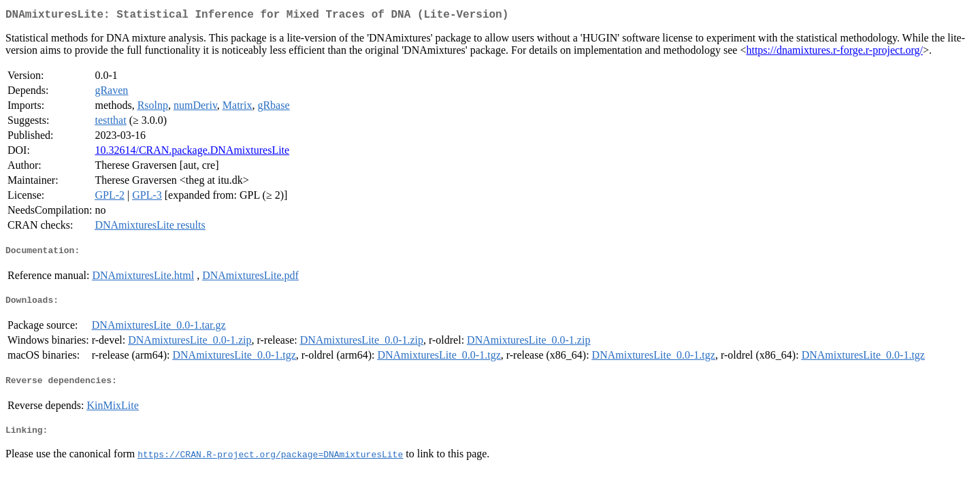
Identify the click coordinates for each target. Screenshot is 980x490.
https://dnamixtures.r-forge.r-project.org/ (834, 53)
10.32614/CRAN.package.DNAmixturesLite (192, 153)
